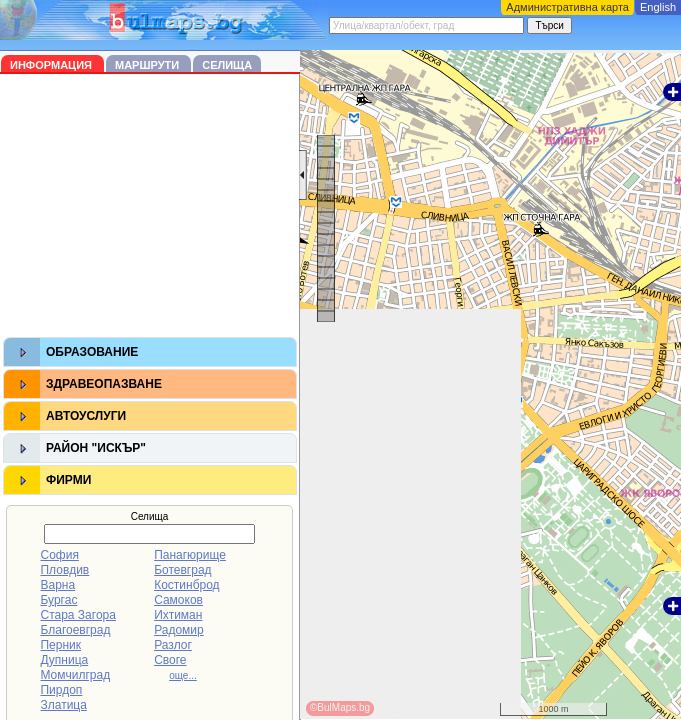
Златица (63, 705)
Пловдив (64, 570)
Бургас (58, 600)
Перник (60, 645)
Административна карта (567, 7)
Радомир (179, 630)
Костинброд (186, 585)
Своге (170, 660)
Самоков (178, 600)
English (658, 7)
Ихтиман (178, 615)
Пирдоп (61, 690)
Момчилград (75, 675)
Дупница (64, 660)
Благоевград (75, 630)
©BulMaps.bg (340, 707)
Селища (227, 65)
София (59, 555)
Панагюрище (190, 555)
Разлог (173, 645)
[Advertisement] (150, 209)
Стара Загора (77, 615)
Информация (52, 65)
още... (183, 675)
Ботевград (182, 570)
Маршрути (148, 65)
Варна (57, 585)
